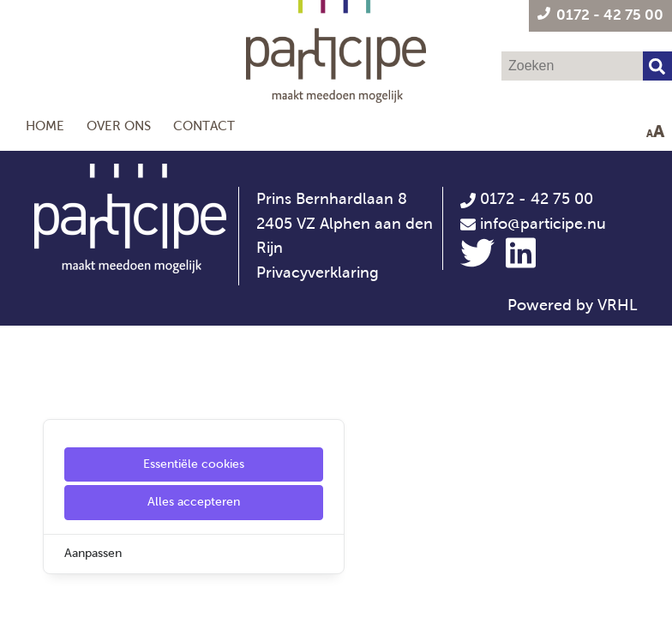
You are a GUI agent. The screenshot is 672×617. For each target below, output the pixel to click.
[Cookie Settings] (20, 592)
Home (45, 126)
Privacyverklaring (318, 273)
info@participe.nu (543, 224)
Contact (204, 126)
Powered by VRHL (573, 305)
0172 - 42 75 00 (527, 199)
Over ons (119, 126)
